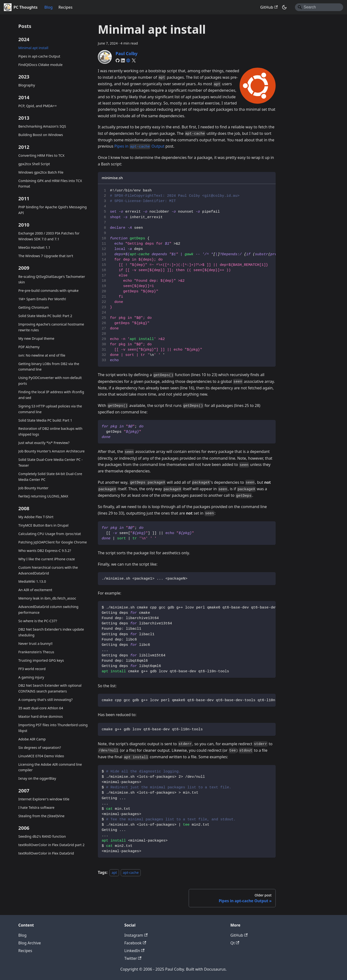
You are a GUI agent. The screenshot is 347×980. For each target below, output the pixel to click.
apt (114, 872)
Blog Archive (30, 943)
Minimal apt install (33, 48)
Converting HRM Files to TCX (41, 155)
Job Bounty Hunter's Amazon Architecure (51, 451)
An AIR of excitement (35, 590)
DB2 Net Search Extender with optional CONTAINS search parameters (50, 688)
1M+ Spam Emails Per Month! (42, 299)
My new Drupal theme (36, 338)
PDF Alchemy (29, 347)
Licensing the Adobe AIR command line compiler (50, 767)
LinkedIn (134, 951)
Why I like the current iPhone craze (47, 559)
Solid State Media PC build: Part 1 (45, 420)
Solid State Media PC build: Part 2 (45, 316)
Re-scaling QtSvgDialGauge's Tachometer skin (52, 279)
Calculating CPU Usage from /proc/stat (50, 534)
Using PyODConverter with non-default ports (50, 381)
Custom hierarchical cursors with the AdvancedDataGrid (48, 570)
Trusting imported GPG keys (41, 660)
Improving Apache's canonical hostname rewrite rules (51, 327)
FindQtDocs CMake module (40, 65)
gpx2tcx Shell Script (34, 164)
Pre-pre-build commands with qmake (48, 291)
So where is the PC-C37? (38, 621)
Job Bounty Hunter (33, 488)
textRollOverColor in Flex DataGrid (46, 853)
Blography (27, 85)
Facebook (135, 943)
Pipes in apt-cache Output (39, 56)
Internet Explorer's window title (44, 799)
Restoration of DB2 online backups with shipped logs (50, 431)
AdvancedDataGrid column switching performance (48, 610)
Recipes (65, 7)
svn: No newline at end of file (42, 355)
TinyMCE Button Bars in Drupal (43, 525)
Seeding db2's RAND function (42, 836)
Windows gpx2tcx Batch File (41, 172)
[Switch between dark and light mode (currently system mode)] (284, 7)
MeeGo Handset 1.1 (34, 247)
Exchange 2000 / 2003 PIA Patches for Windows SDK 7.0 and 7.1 (49, 236)
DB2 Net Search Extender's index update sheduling (51, 632)
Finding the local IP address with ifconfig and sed (51, 395)
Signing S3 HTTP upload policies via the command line (50, 409)
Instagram (136, 935)
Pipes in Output (139, 146)
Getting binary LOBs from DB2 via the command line (49, 367)
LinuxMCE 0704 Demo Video (41, 756)
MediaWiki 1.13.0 (32, 581)
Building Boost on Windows (41, 135)
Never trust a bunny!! (35, 644)
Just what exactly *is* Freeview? (44, 443)
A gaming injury (31, 677)
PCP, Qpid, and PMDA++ (38, 106)
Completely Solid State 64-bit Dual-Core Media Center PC (50, 477)
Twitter (133, 958)
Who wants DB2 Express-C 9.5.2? (45, 551)
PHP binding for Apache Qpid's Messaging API (53, 210)
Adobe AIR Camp (32, 739)
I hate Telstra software (36, 807)
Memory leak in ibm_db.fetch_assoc (47, 598)
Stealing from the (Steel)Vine (41, 816)
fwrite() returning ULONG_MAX (43, 496)
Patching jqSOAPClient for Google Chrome (53, 542)
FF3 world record (32, 669)
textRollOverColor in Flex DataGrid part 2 (51, 845)
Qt (235, 943)
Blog (48, 7)
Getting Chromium (33, 307)
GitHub (269, 7)
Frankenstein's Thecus (36, 652)
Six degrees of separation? (40, 748)
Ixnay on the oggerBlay (37, 778)
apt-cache (131, 872)
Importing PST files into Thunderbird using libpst (53, 728)
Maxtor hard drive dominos (40, 716)
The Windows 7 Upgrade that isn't (46, 256)
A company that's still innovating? (45, 700)
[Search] (319, 7)
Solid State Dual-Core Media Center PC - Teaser (50, 462)
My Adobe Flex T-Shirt (36, 517)
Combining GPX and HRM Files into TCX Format (50, 184)
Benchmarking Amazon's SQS (42, 126)
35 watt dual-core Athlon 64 (41, 708)
